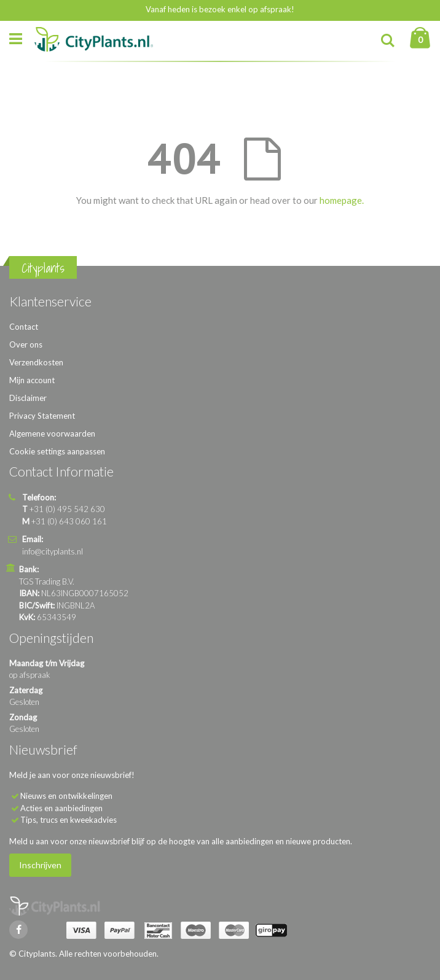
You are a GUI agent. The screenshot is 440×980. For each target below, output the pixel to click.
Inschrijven (40, 865)
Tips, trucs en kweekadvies (69, 820)
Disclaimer (28, 398)
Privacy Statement (42, 416)
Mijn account (32, 380)
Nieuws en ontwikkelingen (66, 796)
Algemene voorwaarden (52, 434)
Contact (24, 327)
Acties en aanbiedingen (61, 808)
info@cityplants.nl (53, 551)
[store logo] (94, 39)
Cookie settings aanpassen (57, 451)
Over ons (26, 344)
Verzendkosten (36, 362)
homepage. (342, 200)
